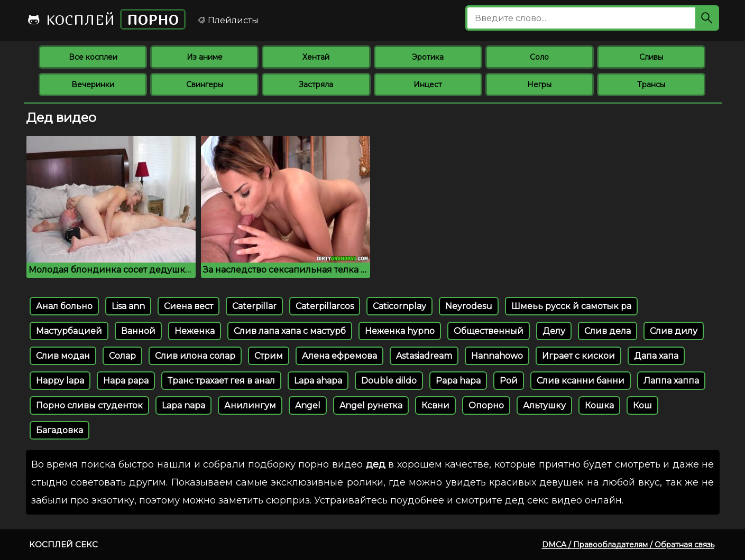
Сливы (651, 57)
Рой (509, 381)
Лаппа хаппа (671, 381)
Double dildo (389, 381)
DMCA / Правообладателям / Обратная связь (628, 545)
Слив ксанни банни (581, 381)
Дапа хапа (656, 356)
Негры (539, 85)
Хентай (316, 57)
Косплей (106, 19)
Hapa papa (126, 381)
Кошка (599, 405)
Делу (554, 331)
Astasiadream (424, 356)
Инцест (428, 85)
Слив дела (608, 331)
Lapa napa (183, 405)
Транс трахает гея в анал (221, 381)
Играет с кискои (578, 356)
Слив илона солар (195, 356)
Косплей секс (63, 544)
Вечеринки (93, 85)
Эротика (428, 57)
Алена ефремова (339, 356)
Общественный (489, 331)
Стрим (269, 356)
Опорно (486, 405)
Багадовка (59, 430)
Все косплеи (93, 57)
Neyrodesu (469, 306)
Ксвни (435, 405)
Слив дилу (674, 331)
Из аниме (205, 57)
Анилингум (250, 405)
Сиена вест (188, 306)
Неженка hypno (400, 331)
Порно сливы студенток (89, 405)
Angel (308, 405)
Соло (539, 57)
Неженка (195, 331)
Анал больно (64, 306)
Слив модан (63, 356)
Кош (642, 405)
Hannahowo (497, 356)
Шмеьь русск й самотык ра (571, 306)
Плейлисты (228, 20)
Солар (122, 356)
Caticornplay (399, 306)
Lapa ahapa (318, 381)
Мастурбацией (69, 331)
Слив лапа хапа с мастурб (290, 331)
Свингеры (205, 85)
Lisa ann (128, 306)
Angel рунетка (371, 405)
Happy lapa (60, 381)
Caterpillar (254, 306)
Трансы (651, 85)
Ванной (138, 331)
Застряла (316, 85)
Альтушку (544, 405)
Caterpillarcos (325, 306)
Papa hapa (458, 381)
